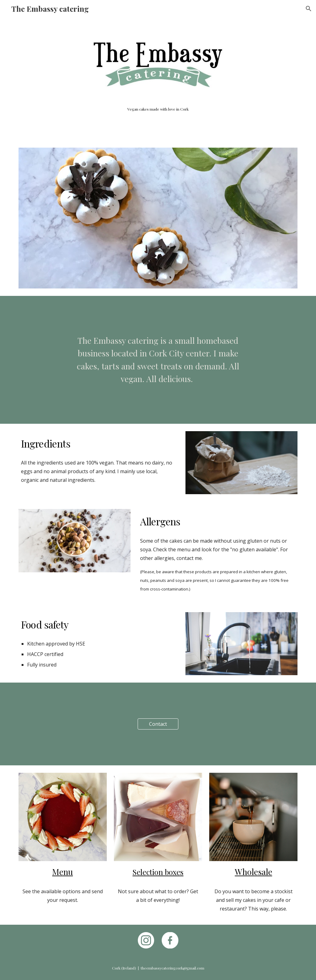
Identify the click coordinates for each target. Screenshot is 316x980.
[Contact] (158, 724)
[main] (158, 109)
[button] (309, 9)
